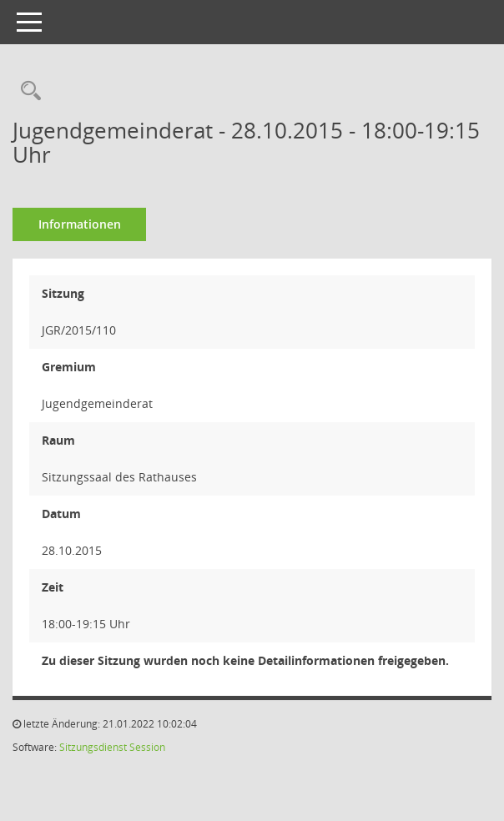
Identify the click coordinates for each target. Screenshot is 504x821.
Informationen (80, 224)
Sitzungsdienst (93, 747)
